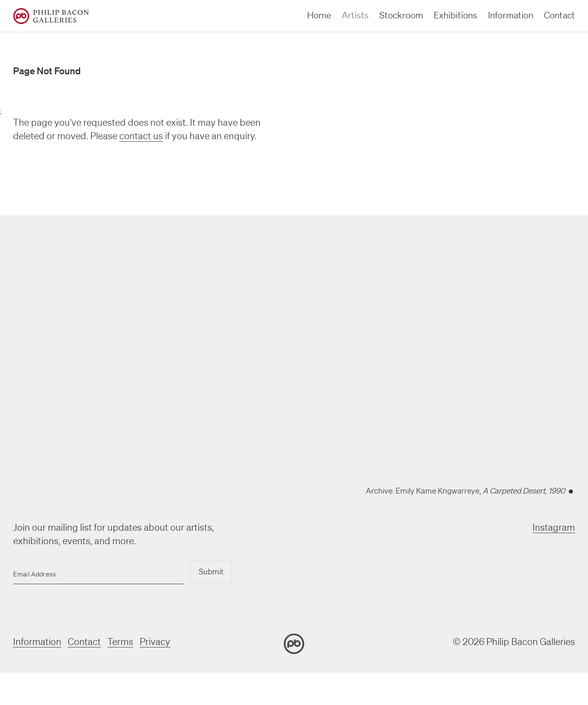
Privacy (155, 642)
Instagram (554, 527)
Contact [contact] (559, 15)
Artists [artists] (355, 15)
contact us (141, 136)
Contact (84, 642)
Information (37, 642)
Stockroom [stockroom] (401, 15)
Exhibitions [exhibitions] (455, 15)
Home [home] (319, 15)
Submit (211, 572)
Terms (120, 642)
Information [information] (511, 15)
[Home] (51, 16)
